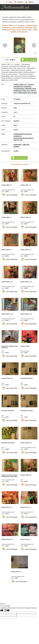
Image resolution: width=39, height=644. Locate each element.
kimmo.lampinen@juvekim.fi (23, 138)
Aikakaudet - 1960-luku (21, 145)
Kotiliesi (16, 147)
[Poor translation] (7, 610)
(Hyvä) (18, 99)
